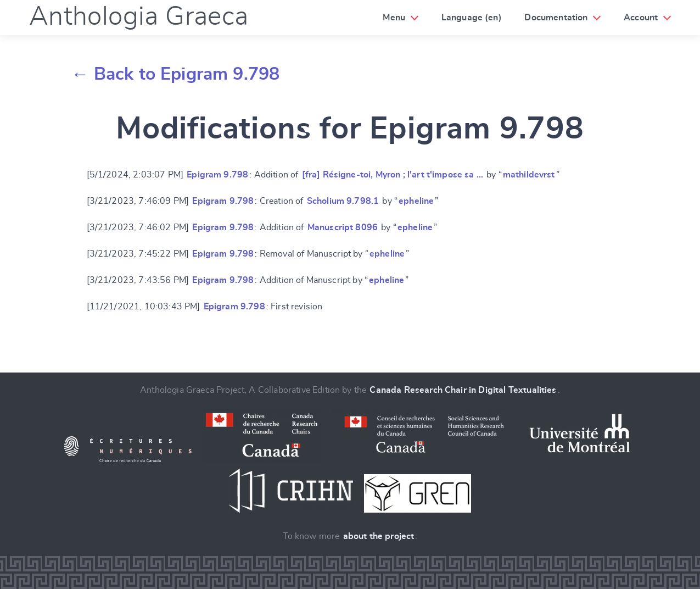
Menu (394, 18)
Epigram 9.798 (217, 175)
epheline (416, 201)
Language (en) (472, 18)
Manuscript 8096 (343, 227)
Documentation (556, 18)
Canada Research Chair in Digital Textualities (463, 390)
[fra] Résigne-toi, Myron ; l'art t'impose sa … (393, 175)
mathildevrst (529, 175)
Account (641, 18)
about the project (379, 536)
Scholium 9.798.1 (343, 201)
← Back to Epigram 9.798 (176, 74)
